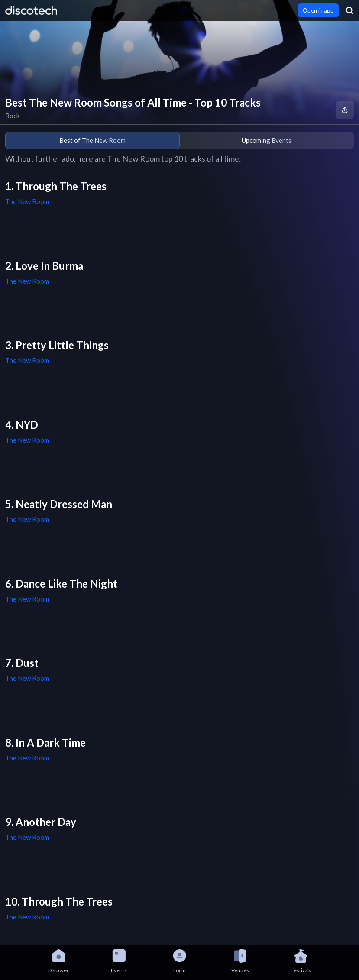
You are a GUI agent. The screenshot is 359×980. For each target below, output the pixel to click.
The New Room (27, 201)
